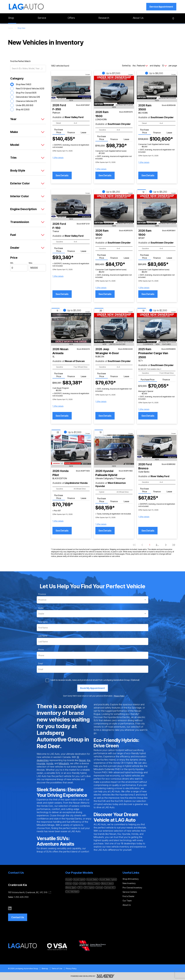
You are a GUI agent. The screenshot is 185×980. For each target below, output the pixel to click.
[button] (161, 7)
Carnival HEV (110, 887)
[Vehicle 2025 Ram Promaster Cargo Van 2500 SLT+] (157, 328)
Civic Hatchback (72, 891)
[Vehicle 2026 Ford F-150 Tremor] (71, 206)
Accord (69, 879)
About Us (127, 905)
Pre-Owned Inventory (132, 888)
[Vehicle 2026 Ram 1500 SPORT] (114, 209)
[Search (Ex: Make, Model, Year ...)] (28, 68)
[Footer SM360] (106, 976)
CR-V (80, 887)
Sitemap (45, 969)
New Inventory (129, 883)
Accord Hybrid (79, 879)
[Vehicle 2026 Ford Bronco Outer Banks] (157, 446)
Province (42, 594)
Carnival (99, 887)
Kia (89, 760)
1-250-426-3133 (21, 897)
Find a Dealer (128, 896)
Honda (50, 763)
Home (10, 28)
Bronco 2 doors (94, 883)
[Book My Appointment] (93, 688)
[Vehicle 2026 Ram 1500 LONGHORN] (114, 91)
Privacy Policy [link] (119, 696)
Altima (69, 883)
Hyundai (41, 763)
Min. (12, 263)
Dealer (41, 608)
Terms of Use (57, 969)
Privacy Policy (71, 969)
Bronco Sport (71, 887)
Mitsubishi (64, 763)
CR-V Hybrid (89, 887)
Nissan (82, 760)
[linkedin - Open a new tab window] (10, 908)
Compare (88, 75)
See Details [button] (62, 175)
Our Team (127, 901)
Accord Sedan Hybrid (108, 879)
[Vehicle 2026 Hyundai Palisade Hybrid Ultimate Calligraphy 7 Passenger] (114, 450)
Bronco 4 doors (107, 883)
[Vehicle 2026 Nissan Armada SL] (71, 328)
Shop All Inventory (131, 879)
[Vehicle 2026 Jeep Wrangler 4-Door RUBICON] (114, 328)
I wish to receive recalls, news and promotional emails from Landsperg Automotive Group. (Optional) (95, 680)
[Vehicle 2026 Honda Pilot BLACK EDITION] (71, 450)
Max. (31, 263)
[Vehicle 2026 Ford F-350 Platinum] (71, 87)
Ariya (75, 883)
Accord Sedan (92, 879)
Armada (83, 883)
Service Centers (130, 892)
